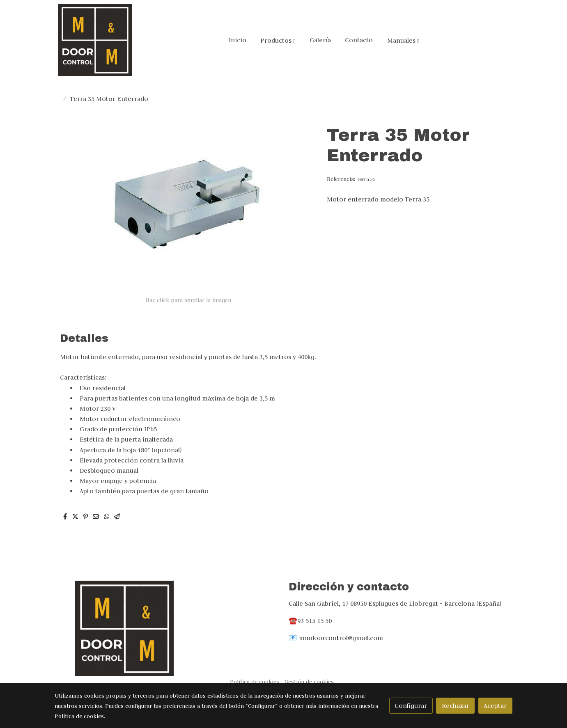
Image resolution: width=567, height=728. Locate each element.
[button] (278, 40)
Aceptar (495, 706)
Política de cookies (255, 682)
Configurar (411, 706)
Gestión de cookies (309, 682)
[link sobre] (166, 628)
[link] (95, 40)
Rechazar (456, 706)
